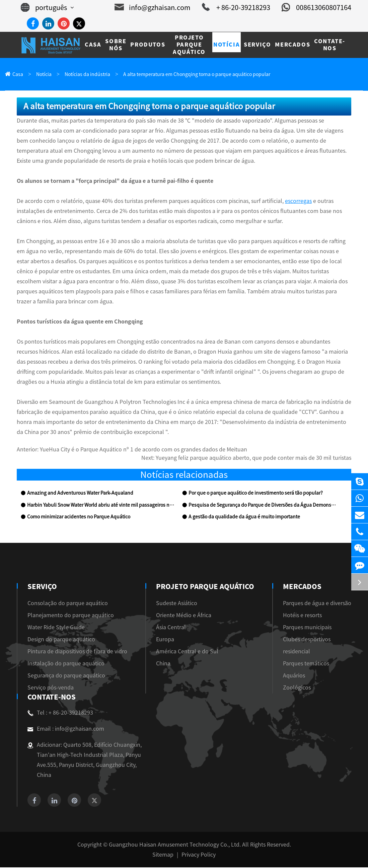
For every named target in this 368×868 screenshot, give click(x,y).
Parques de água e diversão (317, 604)
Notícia (44, 74)
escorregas (298, 201)
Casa (18, 74)
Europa (168, 640)
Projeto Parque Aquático (205, 587)
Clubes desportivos (307, 640)
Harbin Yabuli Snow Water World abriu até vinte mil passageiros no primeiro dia (101, 506)
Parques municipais (307, 628)
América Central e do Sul (190, 652)
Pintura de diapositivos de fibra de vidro (77, 652)
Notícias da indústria (87, 74)
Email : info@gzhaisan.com (66, 729)
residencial (297, 652)
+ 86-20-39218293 (236, 7)
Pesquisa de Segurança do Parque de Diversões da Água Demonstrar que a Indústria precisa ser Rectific (262, 506)
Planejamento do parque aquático (71, 616)
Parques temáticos (306, 664)
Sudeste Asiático (179, 604)
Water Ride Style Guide (56, 628)
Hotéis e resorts (302, 616)
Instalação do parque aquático (66, 664)
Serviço (42, 587)
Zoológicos (297, 688)
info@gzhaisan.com (153, 7)
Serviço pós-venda (51, 688)
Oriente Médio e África (186, 616)
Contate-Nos (50, 698)
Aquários (294, 676)
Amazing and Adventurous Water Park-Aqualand (80, 494)
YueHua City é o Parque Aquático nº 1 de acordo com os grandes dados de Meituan (143, 450)
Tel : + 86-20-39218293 (60, 713)
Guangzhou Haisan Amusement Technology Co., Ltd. (175, 845)
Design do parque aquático (61, 640)
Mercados (302, 587)
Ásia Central (174, 628)
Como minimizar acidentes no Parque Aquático (79, 517)
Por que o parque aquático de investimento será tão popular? (256, 494)
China (166, 664)
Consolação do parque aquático (68, 604)
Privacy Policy (199, 855)
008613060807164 (316, 7)
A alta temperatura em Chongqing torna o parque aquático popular (197, 74)
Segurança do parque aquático (66, 676)
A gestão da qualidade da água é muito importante (244, 517)
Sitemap (163, 855)
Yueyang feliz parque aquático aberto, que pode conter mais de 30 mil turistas (253, 458)
